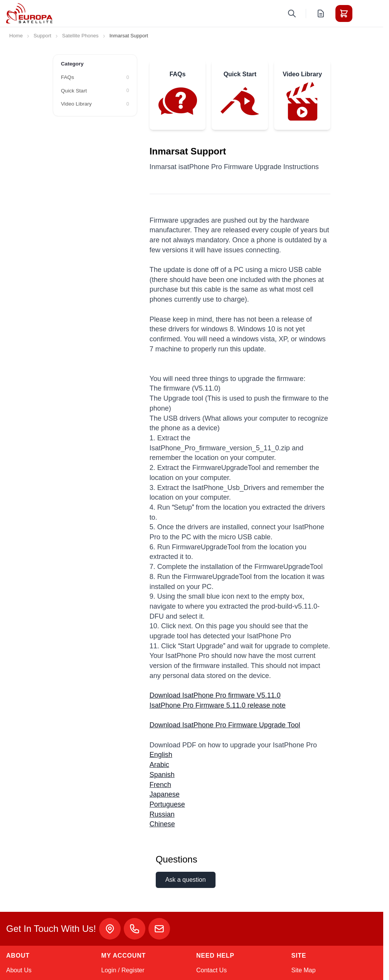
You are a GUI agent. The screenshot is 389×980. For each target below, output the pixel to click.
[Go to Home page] (29, 13)
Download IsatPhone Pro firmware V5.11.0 (215, 695)
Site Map (304, 970)
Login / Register (123, 970)
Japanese (165, 794)
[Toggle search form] (292, 13)
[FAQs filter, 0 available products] (95, 77)
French (160, 785)
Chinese (162, 824)
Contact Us (211, 970)
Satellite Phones (80, 36)
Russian (162, 814)
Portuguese (167, 804)
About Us (19, 970)
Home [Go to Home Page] (16, 36)
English (161, 755)
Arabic (159, 765)
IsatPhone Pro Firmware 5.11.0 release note (218, 705)
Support (42, 36)
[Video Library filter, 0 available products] (95, 104)
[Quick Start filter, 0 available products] (95, 91)
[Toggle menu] (365, 13)
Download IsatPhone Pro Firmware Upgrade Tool (225, 725)
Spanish (162, 775)
